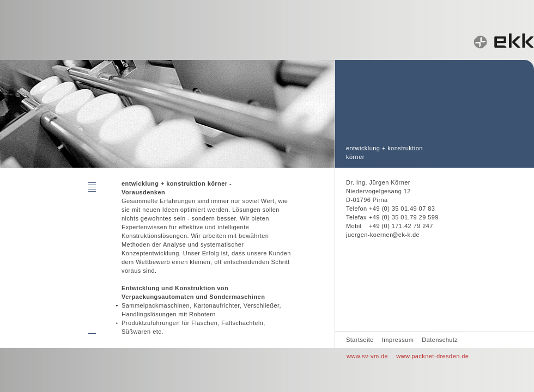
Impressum (398, 340)
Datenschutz (440, 340)
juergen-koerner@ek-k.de (383, 235)
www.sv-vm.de (367, 356)
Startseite (360, 340)
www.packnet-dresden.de (432, 356)
